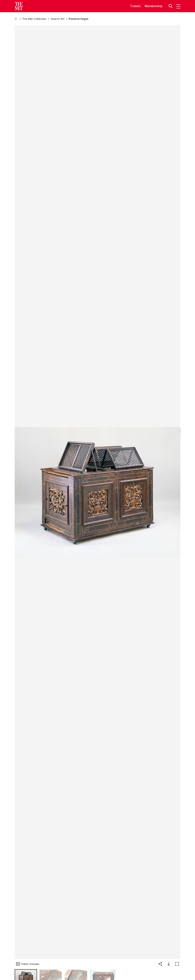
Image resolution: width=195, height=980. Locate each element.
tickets (135, 6)
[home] (16, 19)
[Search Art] (58, 19)
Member (151, 6)
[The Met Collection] (34, 19)
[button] (171, 6)
